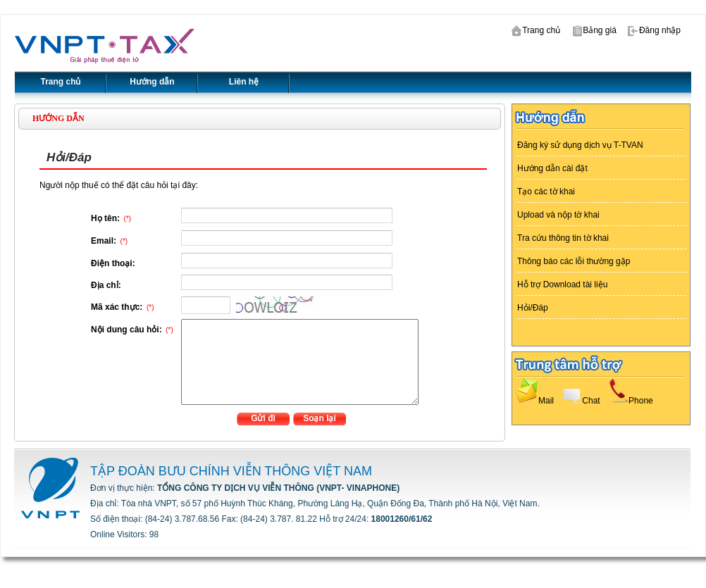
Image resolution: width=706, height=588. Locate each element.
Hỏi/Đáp (533, 308)
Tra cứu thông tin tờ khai (563, 238)
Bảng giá (593, 30)
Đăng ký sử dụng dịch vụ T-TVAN (580, 145)
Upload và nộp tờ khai (558, 215)
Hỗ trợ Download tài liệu (562, 284)
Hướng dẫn (152, 82)
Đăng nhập (653, 30)
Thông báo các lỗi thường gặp (574, 261)
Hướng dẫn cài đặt (552, 168)
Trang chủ (534, 30)
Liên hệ (244, 82)
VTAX (105, 46)
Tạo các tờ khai (546, 192)
